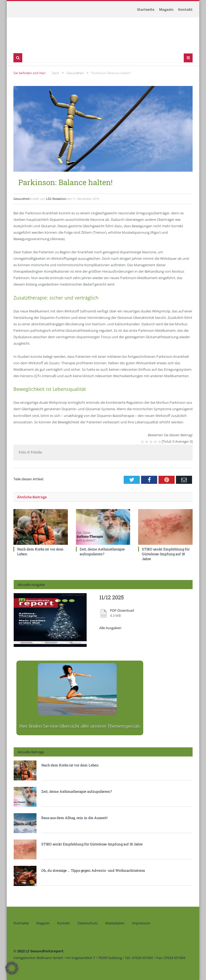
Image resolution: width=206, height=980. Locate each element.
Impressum (141, 923)
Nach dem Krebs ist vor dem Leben (70, 765)
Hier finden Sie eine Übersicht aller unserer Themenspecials (80, 726)
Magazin (166, 9)
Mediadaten (115, 923)
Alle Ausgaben (110, 628)
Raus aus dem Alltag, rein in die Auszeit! (74, 818)
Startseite (146, 9)
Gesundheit (21, 199)
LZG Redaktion (56, 199)
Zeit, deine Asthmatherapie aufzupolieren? (102, 552)
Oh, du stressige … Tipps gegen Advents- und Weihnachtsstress (93, 870)
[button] (12, 968)
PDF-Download (122, 610)
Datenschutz (88, 923)
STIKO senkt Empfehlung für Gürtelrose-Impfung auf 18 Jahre (166, 554)
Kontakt (185, 9)
